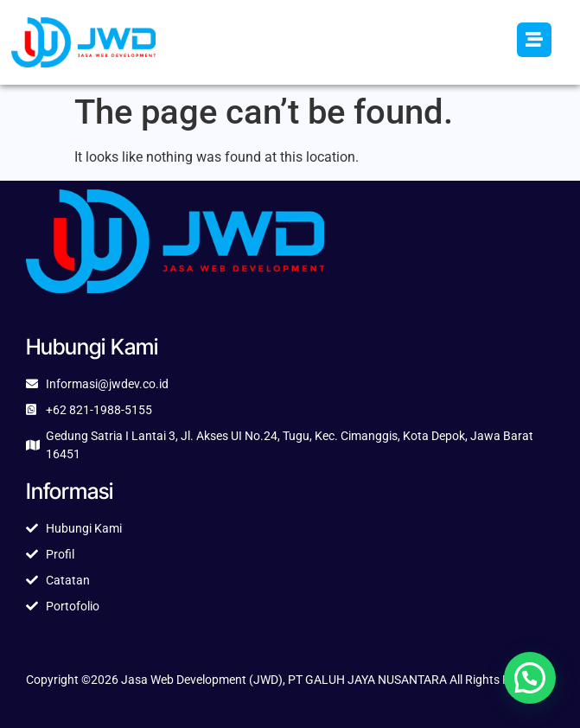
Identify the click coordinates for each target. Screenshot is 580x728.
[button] (530, 678)
